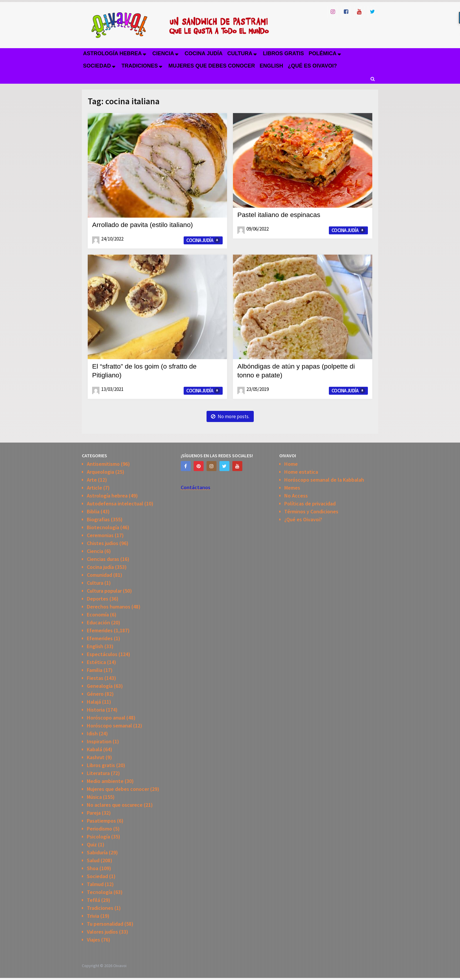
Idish (92, 733)
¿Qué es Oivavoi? (312, 66)
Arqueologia (100, 472)
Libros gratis (283, 53)
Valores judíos (102, 932)
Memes (292, 488)
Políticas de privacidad (310, 504)
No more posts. (230, 416)
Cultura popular (104, 591)
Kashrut (96, 757)
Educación (98, 622)
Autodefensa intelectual (115, 504)
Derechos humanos (109, 607)
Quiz (92, 844)
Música (94, 797)
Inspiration (99, 741)
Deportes (98, 599)
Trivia (93, 916)
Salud (93, 860)
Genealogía (100, 686)
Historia (96, 710)
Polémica (323, 53)
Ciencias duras (103, 559)
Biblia (93, 511)
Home (291, 464)
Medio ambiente (105, 781)
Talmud (95, 884)
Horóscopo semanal (109, 726)
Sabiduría (97, 852)
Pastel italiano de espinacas (281, 215)
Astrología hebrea (112, 53)
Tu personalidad (105, 924)
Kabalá (94, 749)
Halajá (94, 702)
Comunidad (99, 575)
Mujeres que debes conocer (212, 66)
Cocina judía (203, 53)
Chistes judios (103, 543)
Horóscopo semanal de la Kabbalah (324, 480)
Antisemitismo (103, 464)
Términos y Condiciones (311, 511)
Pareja (94, 813)
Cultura (240, 53)
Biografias (98, 519)
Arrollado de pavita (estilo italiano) (145, 225)
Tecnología (100, 892)
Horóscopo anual (106, 718)
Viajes (93, 940)
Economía (98, 615)
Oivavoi (120, 966)
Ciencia (163, 53)
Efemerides (100, 630)
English (271, 66)
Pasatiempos (101, 821)
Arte (92, 480)
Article (94, 488)
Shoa (93, 868)
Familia (95, 670)
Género (95, 694)
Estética (96, 662)
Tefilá (93, 900)
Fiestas (95, 678)
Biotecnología (103, 527)
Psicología (98, 837)
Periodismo (99, 829)
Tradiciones (140, 66)
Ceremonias (100, 535)
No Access (296, 496)
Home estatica (301, 472)
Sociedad (97, 66)
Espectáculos (102, 654)
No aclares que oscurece (115, 805)
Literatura (98, 773)
